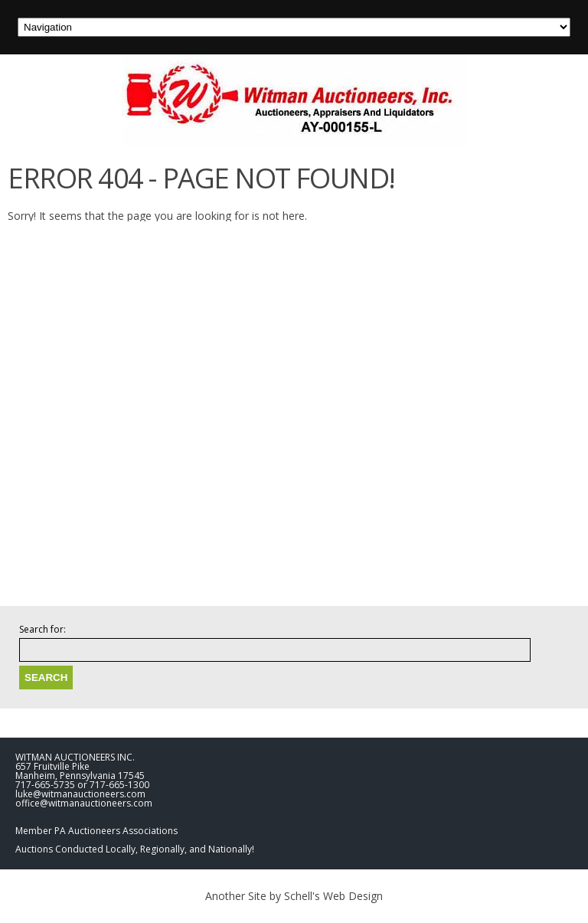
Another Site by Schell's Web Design (294, 896)
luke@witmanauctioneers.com (80, 794)
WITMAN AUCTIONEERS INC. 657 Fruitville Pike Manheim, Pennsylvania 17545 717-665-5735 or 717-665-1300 (82, 771)
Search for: (42, 630)
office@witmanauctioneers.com (84, 803)
